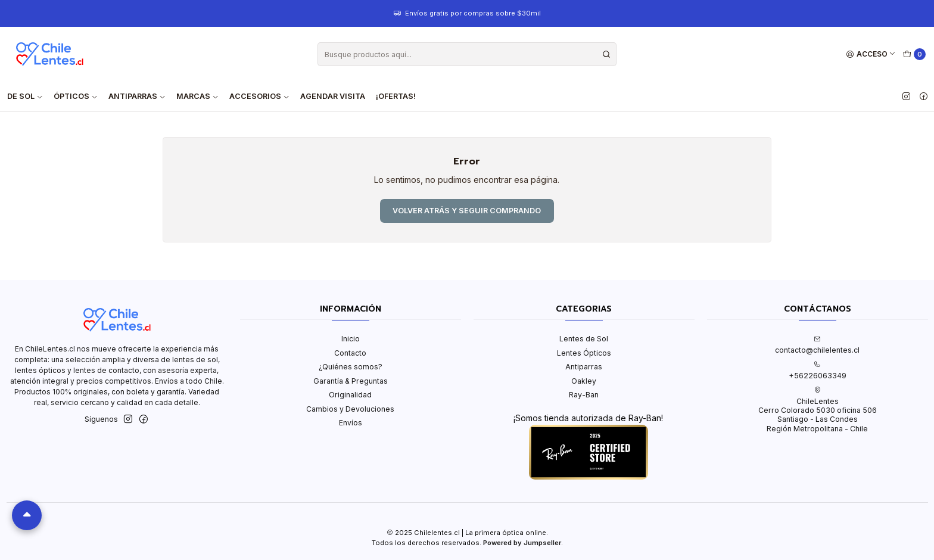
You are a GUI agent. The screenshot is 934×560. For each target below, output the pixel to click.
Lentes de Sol (584, 339)
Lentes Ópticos (584, 353)
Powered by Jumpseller (522, 543)
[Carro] (915, 55)
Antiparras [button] (137, 96)
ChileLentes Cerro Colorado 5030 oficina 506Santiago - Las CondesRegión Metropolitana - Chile (818, 410)
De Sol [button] (25, 96)
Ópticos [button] (76, 96)
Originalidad (350, 395)
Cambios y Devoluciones (350, 409)
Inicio (351, 339)
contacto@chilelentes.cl (817, 345)
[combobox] (467, 54)
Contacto (350, 353)
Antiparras (584, 367)
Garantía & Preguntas (351, 381)
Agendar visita (333, 96)
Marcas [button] (197, 96)
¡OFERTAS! (396, 96)
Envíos (351, 423)
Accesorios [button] (259, 96)
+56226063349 (818, 371)
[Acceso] (871, 55)
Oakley (584, 381)
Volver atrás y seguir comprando (467, 211)
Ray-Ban (584, 395)
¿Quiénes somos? (351, 367)
